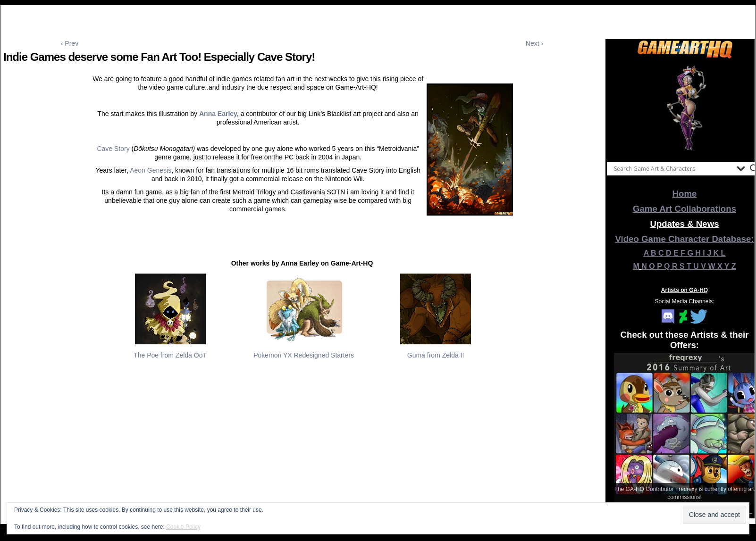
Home (685, 194)
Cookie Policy (183, 527)
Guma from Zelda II (436, 355)
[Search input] (673, 168)
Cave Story (113, 149)
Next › (534, 43)
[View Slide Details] (685, 108)
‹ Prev (70, 43)
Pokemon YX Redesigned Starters (304, 355)
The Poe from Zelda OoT (170, 355)
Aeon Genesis (151, 170)
